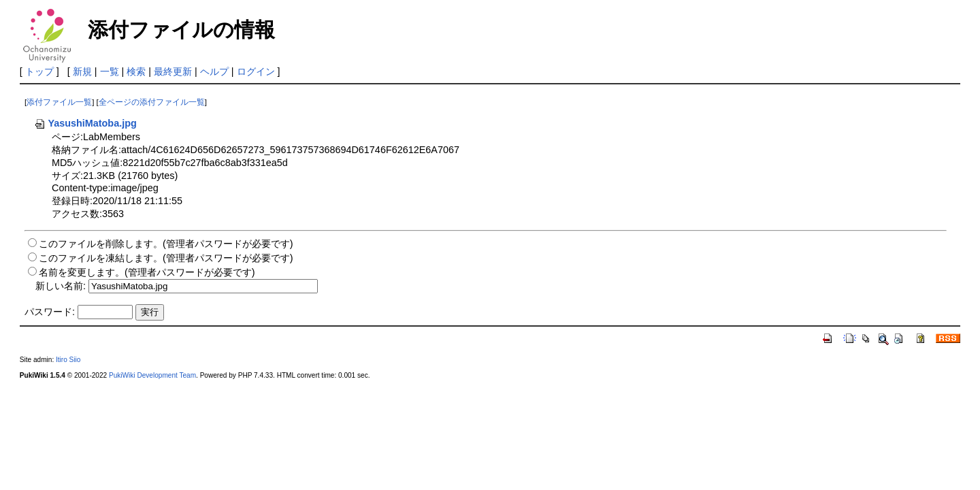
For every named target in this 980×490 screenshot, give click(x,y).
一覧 (110, 71)
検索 (136, 71)
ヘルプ (214, 71)
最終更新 (173, 71)
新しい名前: (61, 286)
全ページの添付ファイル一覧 (152, 102)
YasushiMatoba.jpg (85, 123)
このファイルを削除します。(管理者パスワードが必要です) (166, 244)
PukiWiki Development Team (152, 375)
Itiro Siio (68, 360)
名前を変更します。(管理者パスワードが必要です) (147, 272)
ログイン (256, 71)
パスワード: (50, 312)
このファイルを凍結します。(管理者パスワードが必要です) (166, 258)
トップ (39, 71)
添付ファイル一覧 (59, 102)
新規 (82, 71)
